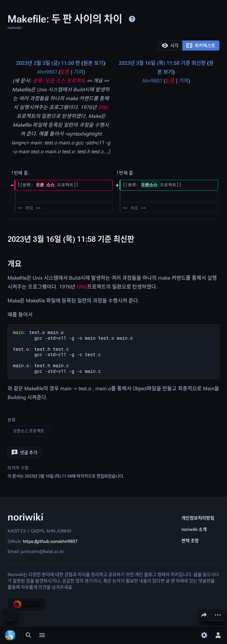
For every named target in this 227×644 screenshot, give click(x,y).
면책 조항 (190, 541)
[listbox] (189, 46)
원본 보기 (93, 63)
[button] (170, 46)
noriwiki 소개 (194, 529)
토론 (65, 72)
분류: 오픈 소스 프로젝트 (59, 81)
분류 (12, 420)
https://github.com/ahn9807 (50, 541)
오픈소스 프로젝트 (29, 431)
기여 (79, 72)
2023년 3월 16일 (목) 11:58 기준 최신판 (162, 63)
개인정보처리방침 (198, 518)
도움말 (132, 19)
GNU (103, 107)
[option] (170, 45)
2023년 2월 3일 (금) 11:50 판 (48, 63)
